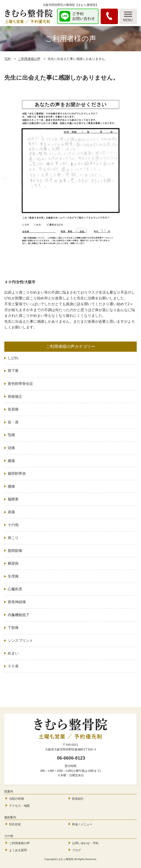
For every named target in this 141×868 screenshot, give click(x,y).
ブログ (77, 850)
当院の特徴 (16, 799)
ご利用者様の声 (29, 59)
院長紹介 (78, 799)
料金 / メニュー (82, 824)
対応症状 (15, 824)
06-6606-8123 (71, 758)
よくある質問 (18, 850)
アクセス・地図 (19, 806)
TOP (8, 59)
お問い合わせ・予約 (85, 843)
